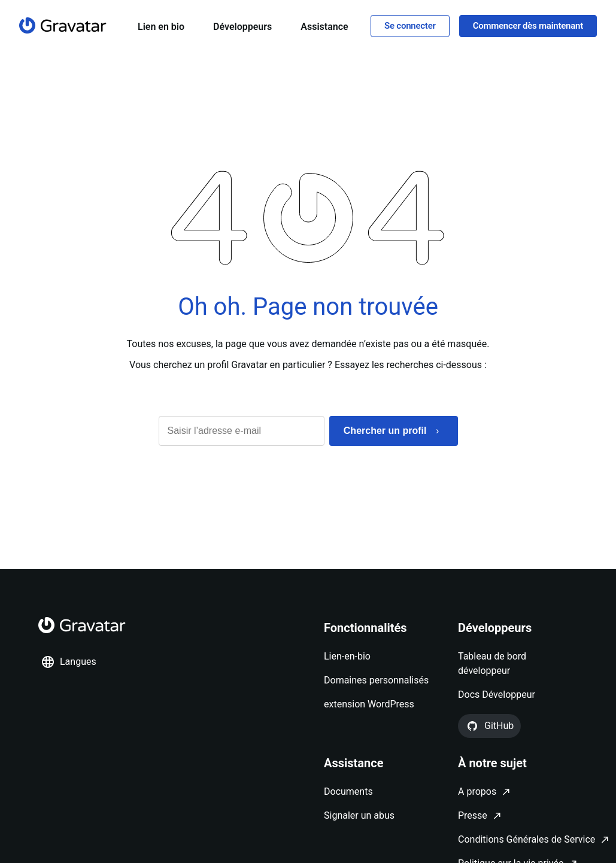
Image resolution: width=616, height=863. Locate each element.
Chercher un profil (385, 431)
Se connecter (410, 26)
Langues (69, 662)
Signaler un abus (359, 815)
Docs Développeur (497, 695)
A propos (477, 791)
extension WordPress (369, 704)
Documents (348, 791)
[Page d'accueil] (63, 25)
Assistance (324, 27)
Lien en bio (161, 27)
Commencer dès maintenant (528, 26)
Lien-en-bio (347, 656)
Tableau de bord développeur (492, 663)
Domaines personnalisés (376, 680)
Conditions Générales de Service (527, 839)
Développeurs (242, 27)
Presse (473, 815)
